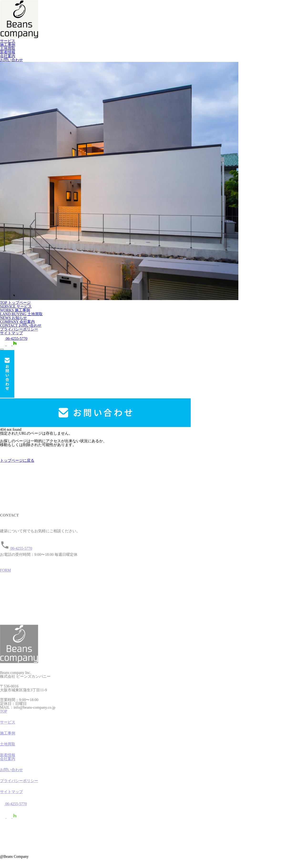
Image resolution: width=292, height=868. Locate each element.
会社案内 (8, 56)
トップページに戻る (17, 460)
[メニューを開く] (2, 349)
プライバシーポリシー (19, 329)
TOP (4, 713)
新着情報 (8, 52)
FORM (5, 572)
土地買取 (8, 48)
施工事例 (8, 45)
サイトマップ (11, 333)
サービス (8, 41)
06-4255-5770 (14, 339)
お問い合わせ (11, 60)
